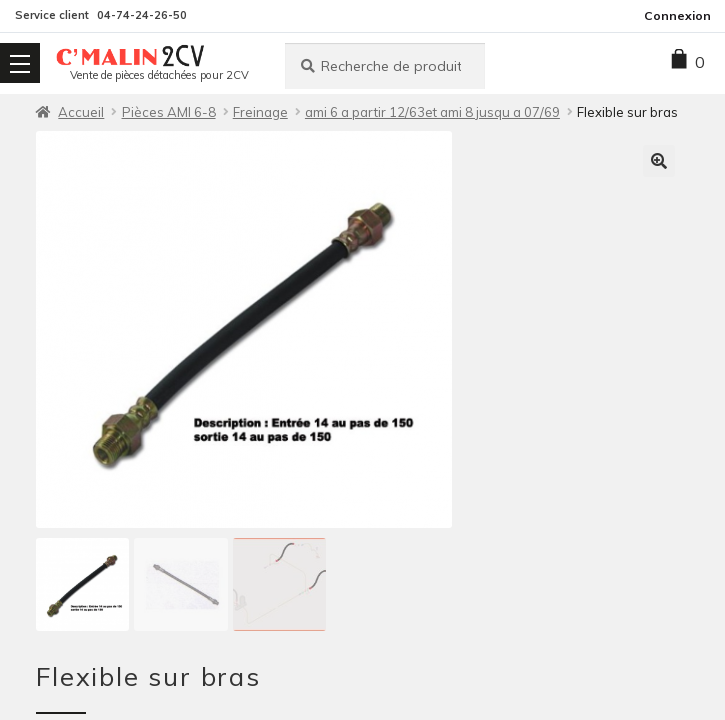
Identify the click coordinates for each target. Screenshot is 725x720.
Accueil (81, 112)
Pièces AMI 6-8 (169, 112)
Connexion (677, 15)
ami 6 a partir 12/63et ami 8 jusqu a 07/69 (432, 112)
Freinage (260, 112)
